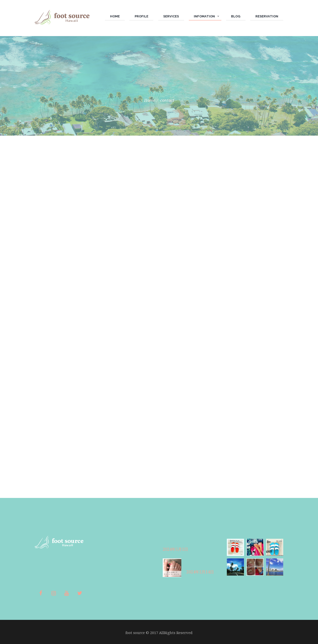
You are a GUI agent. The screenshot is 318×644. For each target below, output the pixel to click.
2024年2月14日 (200, 572)
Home (150, 100)
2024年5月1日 (175, 549)
